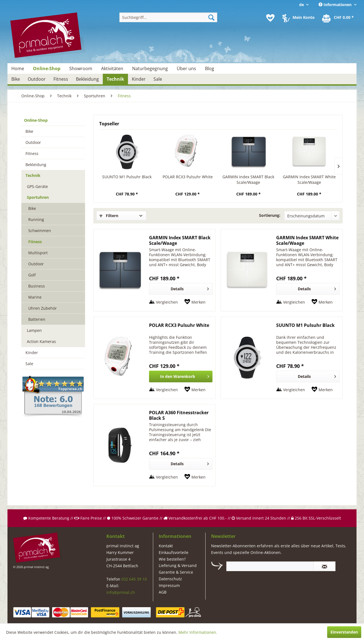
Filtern (109, 216)
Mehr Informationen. (198, 632)
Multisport (38, 253)
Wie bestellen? (172, 559)
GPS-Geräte (37, 186)
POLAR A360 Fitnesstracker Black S (179, 415)
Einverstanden (344, 632)
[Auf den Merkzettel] (195, 302)
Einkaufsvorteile (174, 552)
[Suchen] (211, 17)
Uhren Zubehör (43, 308)
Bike (29, 131)
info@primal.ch (121, 592)
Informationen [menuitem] (336, 5)
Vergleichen (167, 302)
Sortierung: (270, 215)
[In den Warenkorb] (181, 377)
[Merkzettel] (270, 18)
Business (37, 286)
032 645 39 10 (134, 579)
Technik (33, 175)
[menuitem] (168, 17)
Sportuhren (38, 197)
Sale (29, 364)
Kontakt (166, 546)
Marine (35, 297)
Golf (32, 275)
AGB (163, 592)
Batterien (37, 319)
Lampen (34, 330)
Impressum (169, 585)
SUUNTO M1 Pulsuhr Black (127, 177)
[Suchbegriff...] (168, 17)
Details (190, 288)
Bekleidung (36, 165)
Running (36, 219)
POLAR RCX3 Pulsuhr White (188, 177)
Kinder (32, 353)
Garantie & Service (176, 572)
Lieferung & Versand (178, 565)
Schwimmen (40, 231)
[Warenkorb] (338, 18)
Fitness (32, 153)
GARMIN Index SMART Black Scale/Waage (248, 180)
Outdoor (33, 142)
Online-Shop (36, 120)
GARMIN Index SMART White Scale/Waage (309, 180)
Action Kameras (41, 341)
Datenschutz (170, 579)
